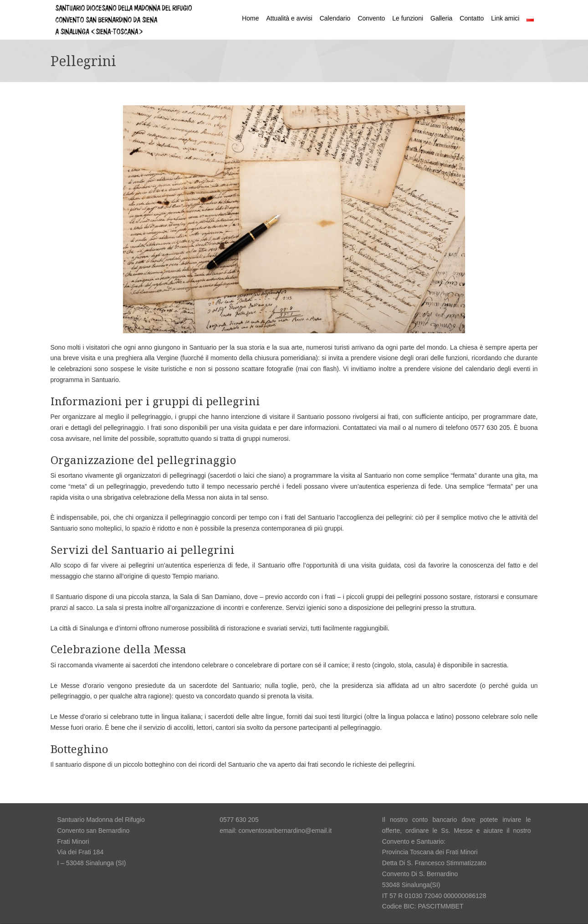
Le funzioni (408, 18)
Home (250, 18)
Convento (371, 18)
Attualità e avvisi (289, 18)
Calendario (335, 18)
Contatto (472, 18)
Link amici (505, 18)
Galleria (441, 18)
